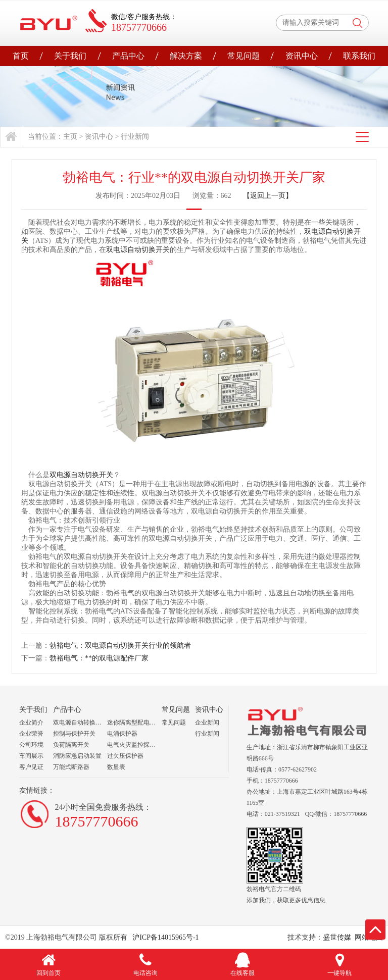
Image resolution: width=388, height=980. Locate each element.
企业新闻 (207, 723)
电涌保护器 (122, 734)
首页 (21, 56)
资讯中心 (302, 56)
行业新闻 (135, 137)
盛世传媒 (337, 937)
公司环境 (31, 745)
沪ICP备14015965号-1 (165, 937)
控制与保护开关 (74, 734)
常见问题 (244, 56)
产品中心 (128, 56)
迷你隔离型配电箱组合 (134, 723)
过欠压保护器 (125, 756)
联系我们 (359, 56)
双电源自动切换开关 (138, 250)
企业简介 (31, 723)
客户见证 (31, 767)
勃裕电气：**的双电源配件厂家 (99, 658)
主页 (70, 137)
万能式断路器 (71, 767)
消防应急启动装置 (77, 756)
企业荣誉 (31, 734)
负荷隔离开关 (71, 745)
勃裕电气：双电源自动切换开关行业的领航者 (120, 646)
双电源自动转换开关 (80, 723)
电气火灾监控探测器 (134, 745)
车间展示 (31, 756)
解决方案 (186, 56)
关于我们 (70, 56)
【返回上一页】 (268, 196)
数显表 (116, 767)
